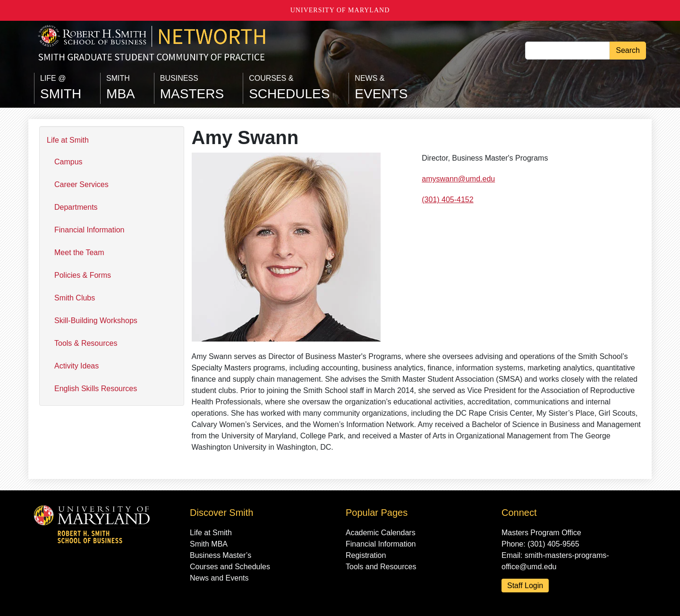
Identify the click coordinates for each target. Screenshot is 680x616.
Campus (68, 162)
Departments (76, 207)
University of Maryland (340, 10)
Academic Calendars (381, 533)
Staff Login (525, 586)
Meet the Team (79, 252)
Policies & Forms (83, 275)
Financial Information (89, 230)
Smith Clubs (75, 298)
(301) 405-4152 (447, 200)
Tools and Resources (381, 567)
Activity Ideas (76, 366)
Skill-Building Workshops (96, 321)
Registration (366, 555)
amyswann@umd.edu (458, 179)
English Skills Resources (96, 389)
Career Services (81, 184)
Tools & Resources (86, 343)
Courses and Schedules (230, 567)
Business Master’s (221, 555)
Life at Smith (68, 140)
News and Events (219, 578)
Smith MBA (209, 544)
